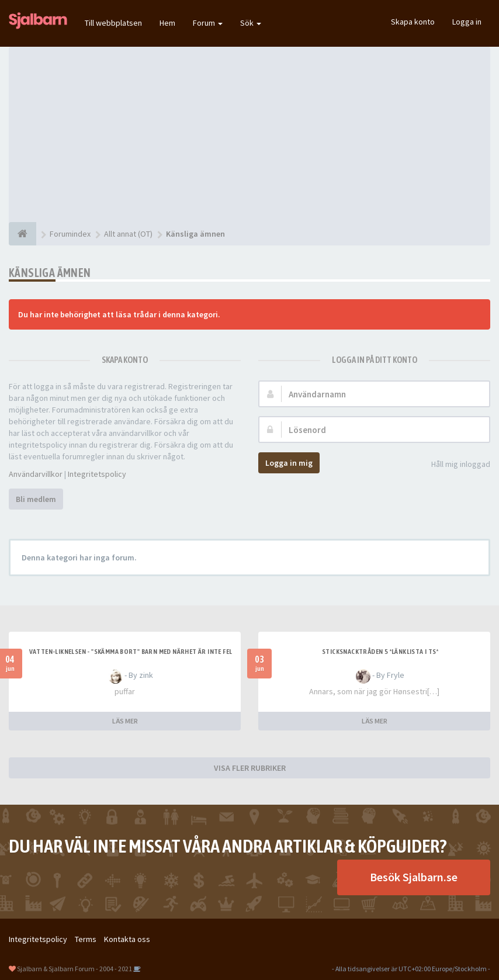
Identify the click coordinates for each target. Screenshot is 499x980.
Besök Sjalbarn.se (414, 877)
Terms (86, 939)
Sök (251, 23)
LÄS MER (125, 721)
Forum (208, 23)
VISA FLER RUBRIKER (250, 768)
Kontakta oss (127, 939)
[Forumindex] (22, 234)
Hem (167, 23)
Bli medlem (36, 499)
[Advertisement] (249, 134)
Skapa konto (413, 22)
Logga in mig (289, 463)
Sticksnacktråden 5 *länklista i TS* (380, 652)
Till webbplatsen (113, 23)
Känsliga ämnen (50, 273)
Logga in (467, 22)
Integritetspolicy (97, 474)
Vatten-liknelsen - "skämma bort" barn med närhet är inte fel (131, 652)
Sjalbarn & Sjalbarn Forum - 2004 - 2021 (74, 969)
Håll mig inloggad (454, 465)
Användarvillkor (36, 474)
